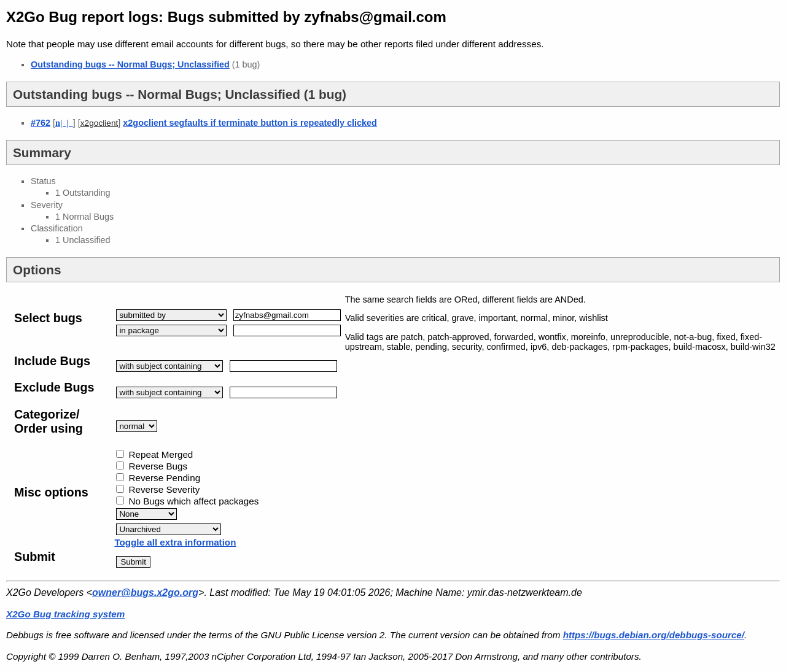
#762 (41, 123)
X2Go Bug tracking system (65, 614)
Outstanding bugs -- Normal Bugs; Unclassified (130, 64)
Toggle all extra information (175, 542)
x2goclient (99, 123)
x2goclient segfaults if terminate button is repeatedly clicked (250, 123)
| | (64, 123)
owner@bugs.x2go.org (145, 593)
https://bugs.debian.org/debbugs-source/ (654, 635)
